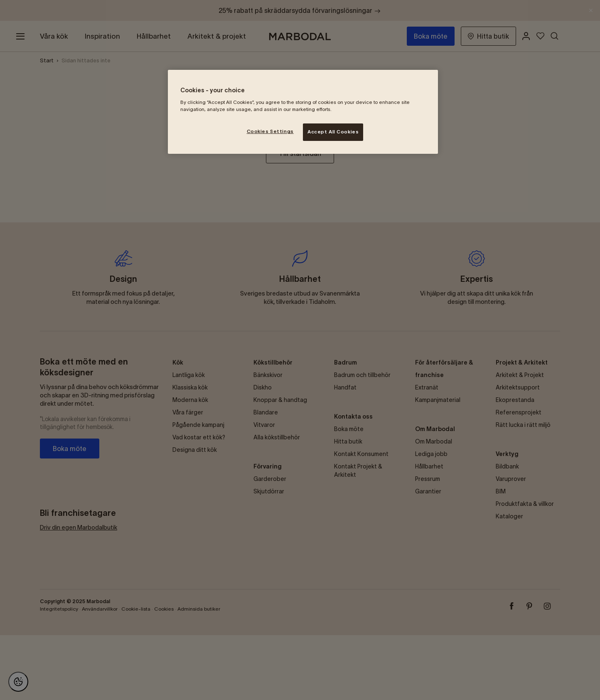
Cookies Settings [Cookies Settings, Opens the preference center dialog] (270, 131)
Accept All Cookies (333, 132)
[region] (303, 112)
